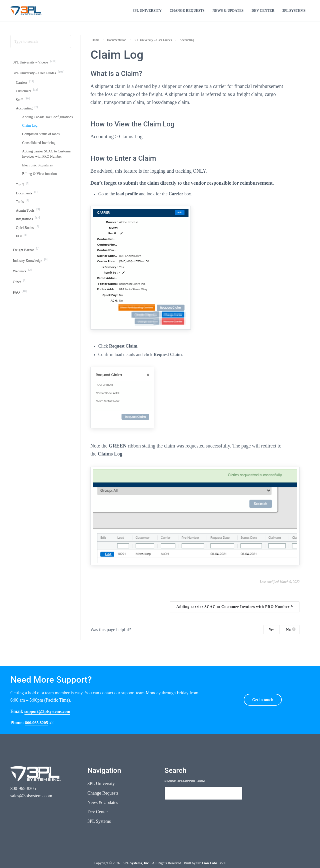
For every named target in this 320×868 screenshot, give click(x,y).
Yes (272, 635)
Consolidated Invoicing (40, 159)
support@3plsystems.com (49, 711)
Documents (27, 217)
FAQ (20, 319)
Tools (23, 226)
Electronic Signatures (39, 188)
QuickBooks (28, 252)
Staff (23, 108)
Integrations (29, 243)
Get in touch (263, 700)
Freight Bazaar (27, 276)
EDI (22, 261)
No (291, 635)
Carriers (26, 90)
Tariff (23, 208)
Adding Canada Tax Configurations (37, 129)
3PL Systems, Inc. (136, 863)
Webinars (23, 297)
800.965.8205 (37, 723)
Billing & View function (41, 197)
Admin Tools (29, 234)
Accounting (28, 117)
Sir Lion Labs (207, 863)
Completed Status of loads (42, 150)
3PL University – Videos (36, 69)
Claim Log (30, 141)
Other (20, 308)
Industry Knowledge (31, 287)
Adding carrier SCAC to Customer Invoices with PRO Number (45, 174)
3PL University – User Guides (40, 80)
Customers (28, 99)
